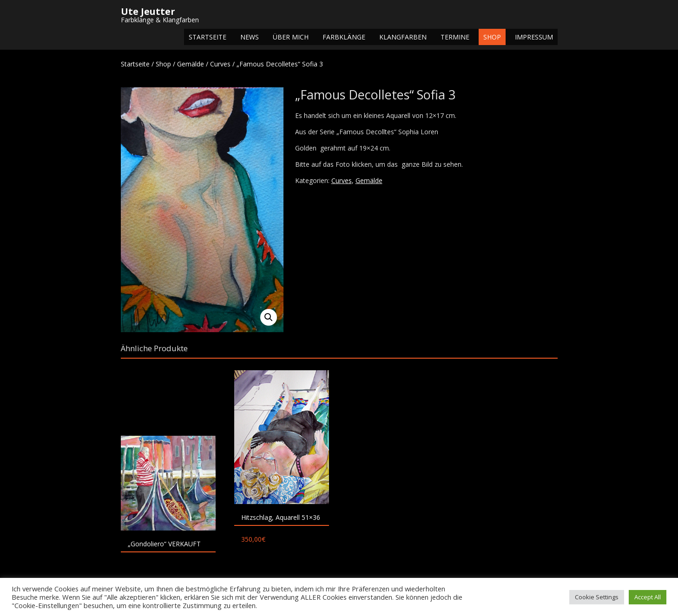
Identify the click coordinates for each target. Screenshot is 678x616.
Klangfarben (403, 37)
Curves (220, 64)
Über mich (291, 37)
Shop (492, 37)
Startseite (207, 37)
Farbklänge (344, 37)
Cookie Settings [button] (597, 597)
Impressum (534, 37)
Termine (455, 37)
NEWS (250, 37)
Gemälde (191, 64)
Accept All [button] (648, 597)
